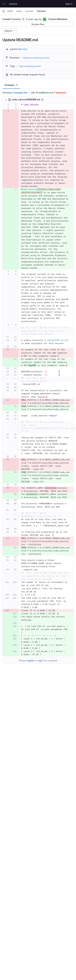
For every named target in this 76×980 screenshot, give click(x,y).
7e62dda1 (41, 11)
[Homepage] (4, 4)
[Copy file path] (43, 100)
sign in (41, 661)
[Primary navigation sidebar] (4, 11)
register (31, 661)
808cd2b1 (22, 49)
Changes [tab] (11, 85)
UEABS (10, 11)
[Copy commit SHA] (24, 19)
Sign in (69, 4)
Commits (29, 11)
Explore (13, 4)
